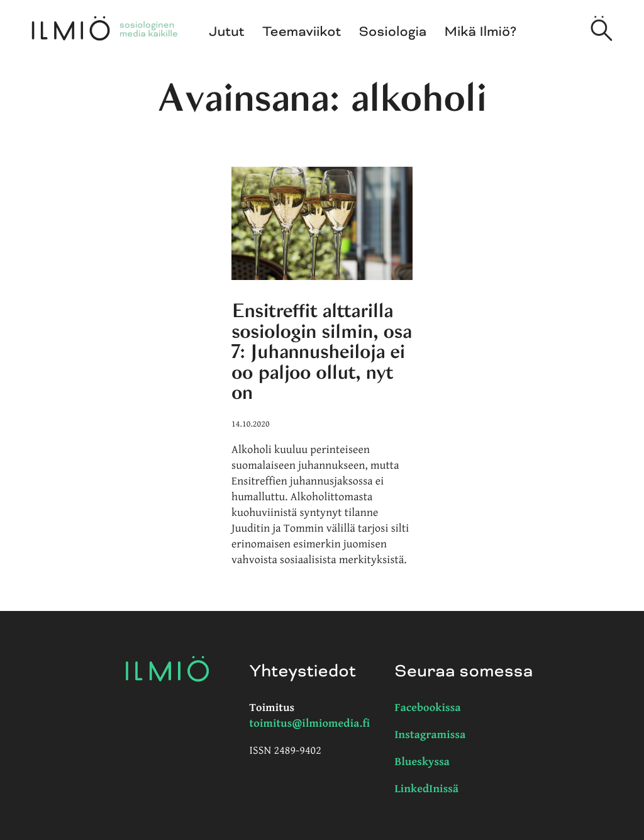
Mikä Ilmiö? (481, 32)
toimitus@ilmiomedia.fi (310, 724)
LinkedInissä (427, 789)
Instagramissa (430, 735)
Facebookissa (428, 708)
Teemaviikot (302, 32)
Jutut (227, 32)
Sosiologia (393, 32)
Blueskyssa (423, 762)
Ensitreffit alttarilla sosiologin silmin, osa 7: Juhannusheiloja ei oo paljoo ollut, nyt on (322, 352)
